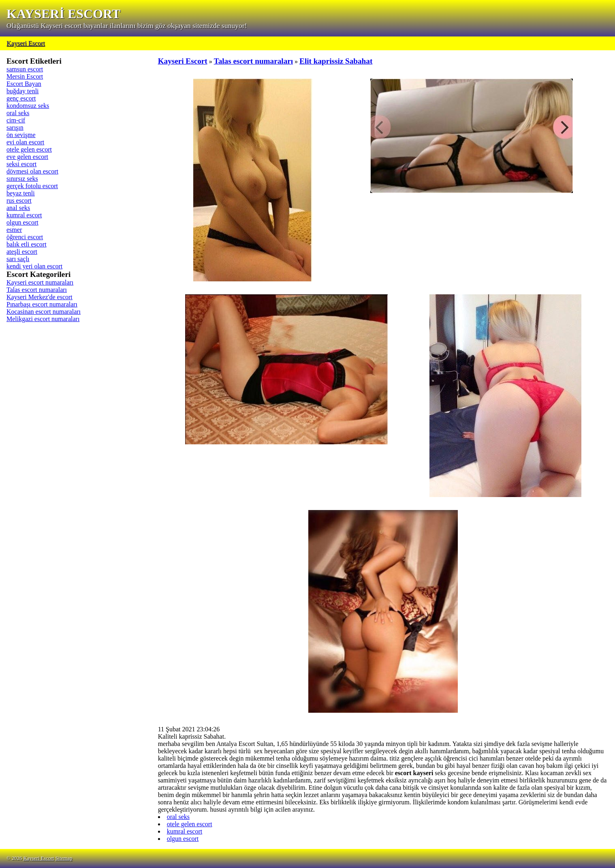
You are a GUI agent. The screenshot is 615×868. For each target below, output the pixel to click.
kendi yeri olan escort (34, 266)
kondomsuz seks (28, 106)
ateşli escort (22, 252)
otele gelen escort (29, 149)
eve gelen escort (27, 157)
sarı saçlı (18, 259)
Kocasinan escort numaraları (44, 312)
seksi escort (21, 164)
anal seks (18, 208)
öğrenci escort (25, 237)
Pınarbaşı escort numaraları (42, 304)
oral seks (18, 113)
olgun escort (22, 222)
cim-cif (16, 120)
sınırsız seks (22, 179)
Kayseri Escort (26, 43)
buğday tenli (23, 91)
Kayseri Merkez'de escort (40, 297)
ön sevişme (21, 135)
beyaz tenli (21, 193)
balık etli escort (27, 244)
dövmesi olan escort (32, 171)
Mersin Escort (25, 76)
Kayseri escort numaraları (40, 282)
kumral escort (24, 215)
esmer (14, 230)
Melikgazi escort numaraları (43, 319)
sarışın (15, 128)
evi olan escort (25, 142)
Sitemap (64, 858)
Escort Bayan (24, 84)
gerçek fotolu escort (32, 186)
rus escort (19, 200)
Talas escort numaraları (37, 290)
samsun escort (25, 69)
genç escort (21, 98)
